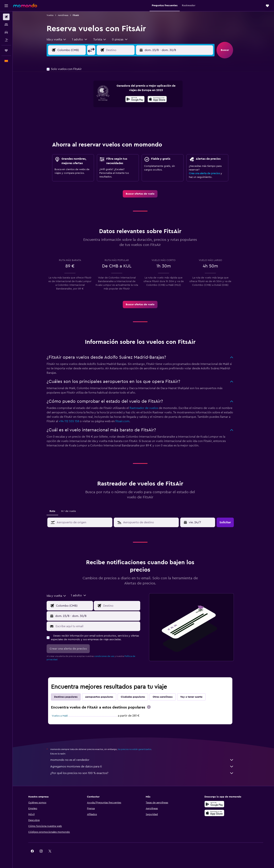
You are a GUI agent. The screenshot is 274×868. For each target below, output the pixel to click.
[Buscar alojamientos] (6, 25)
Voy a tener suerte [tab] (194, 697)
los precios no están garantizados (138, 749)
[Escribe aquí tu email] (100, 626)
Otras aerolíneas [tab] (166, 697)
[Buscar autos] (6, 32)
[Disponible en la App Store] (160, 100)
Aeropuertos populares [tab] (102, 697)
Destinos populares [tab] (69, 697)
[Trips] (6, 50)
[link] (143, 194)
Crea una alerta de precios (207, 173)
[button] (6, 6)
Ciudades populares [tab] (136, 697)
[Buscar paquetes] (6, 40)
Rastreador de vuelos (147, 408)
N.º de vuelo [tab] (72, 511)
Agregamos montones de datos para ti (145, 766)
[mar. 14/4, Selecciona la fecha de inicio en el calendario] (201, 522)
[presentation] (160, 99)
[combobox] (60, 39)
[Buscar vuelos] (6, 17)
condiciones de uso (107, 656)
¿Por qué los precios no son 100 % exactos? (145, 773)
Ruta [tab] (56, 511)
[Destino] (126, 50)
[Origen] (78, 50)
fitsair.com (126, 421)
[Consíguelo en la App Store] (218, 813)
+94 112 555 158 (72, 421)
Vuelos (53, 15)
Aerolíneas (66, 15)
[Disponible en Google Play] (138, 100)
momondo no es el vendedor (145, 760)
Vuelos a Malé (63, 716)
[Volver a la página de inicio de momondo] (25, 6)
